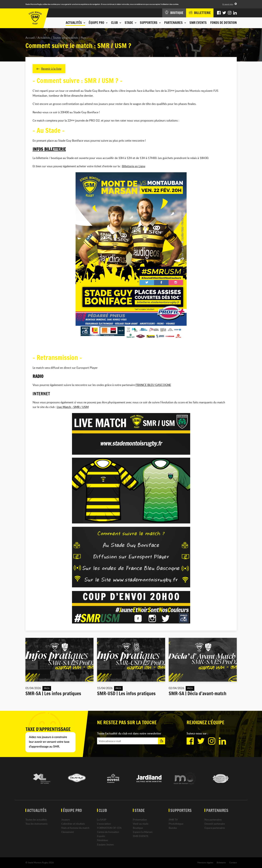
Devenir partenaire (215, 824)
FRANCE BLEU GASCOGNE (153, 385)
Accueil (30, 38)
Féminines (103, 840)
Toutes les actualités (65, 38)
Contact (233, 862)
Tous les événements (37, 824)
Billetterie (221, 862)
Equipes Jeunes (105, 844)
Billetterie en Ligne (134, 166)
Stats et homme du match (75, 828)
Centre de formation (108, 832)
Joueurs (66, 819)
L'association (104, 824)
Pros (84, 38)
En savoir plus (228, 4)
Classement (68, 832)
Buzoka (173, 828)
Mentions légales (205, 862)
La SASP (102, 819)
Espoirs (101, 836)
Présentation (140, 819)
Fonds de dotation (223, 23)
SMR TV (173, 819)
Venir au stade (141, 824)
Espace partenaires (215, 828)
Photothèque (176, 824)
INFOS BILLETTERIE (49, 149)
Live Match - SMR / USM (73, 407)
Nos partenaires (213, 819)
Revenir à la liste (49, 69)
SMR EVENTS (198, 23)
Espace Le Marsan (143, 832)
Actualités (44, 38)
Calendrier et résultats (73, 824)
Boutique (138, 828)
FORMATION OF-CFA (109, 828)
